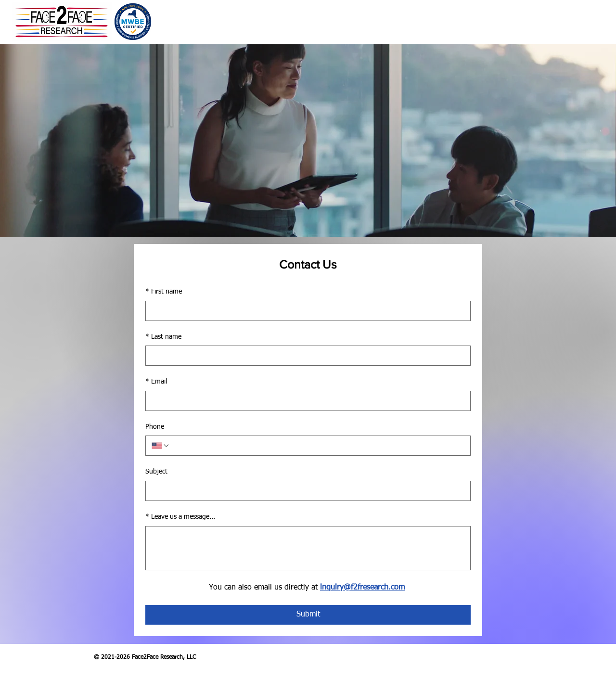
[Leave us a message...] (308, 548)
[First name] (305, 311)
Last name (163, 337)
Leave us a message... (180, 517)
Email (156, 382)
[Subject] (305, 491)
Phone (155, 427)
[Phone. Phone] (317, 446)
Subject (156, 472)
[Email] (305, 401)
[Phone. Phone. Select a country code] (161, 446)
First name (164, 292)
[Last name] (305, 356)
